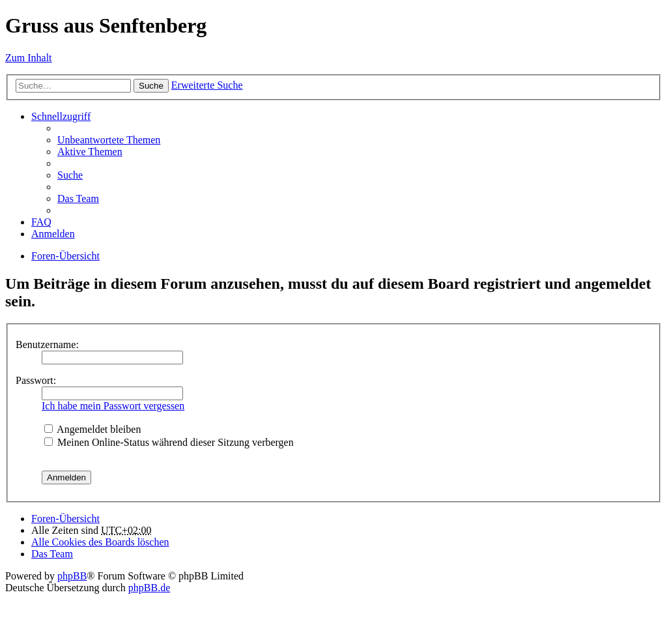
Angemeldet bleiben (92, 429)
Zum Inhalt (29, 58)
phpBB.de (149, 588)
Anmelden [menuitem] (53, 234)
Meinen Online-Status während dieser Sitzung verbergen (169, 442)
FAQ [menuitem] (41, 222)
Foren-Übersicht (65, 256)
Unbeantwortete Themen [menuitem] (109, 140)
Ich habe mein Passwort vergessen (113, 406)
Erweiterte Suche (207, 85)
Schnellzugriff (61, 116)
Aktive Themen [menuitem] (90, 152)
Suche (151, 86)
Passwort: (36, 380)
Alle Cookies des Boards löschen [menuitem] (100, 542)
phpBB (72, 576)
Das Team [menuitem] (78, 198)
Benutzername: (47, 344)
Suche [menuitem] (70, 175)
